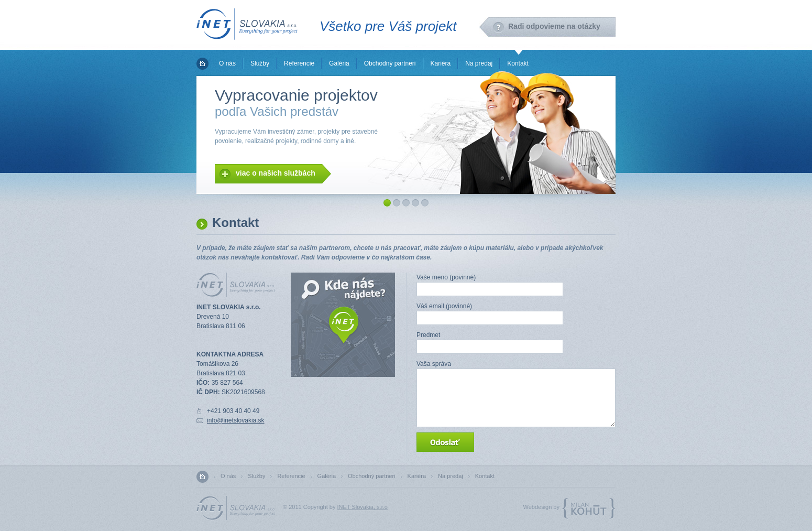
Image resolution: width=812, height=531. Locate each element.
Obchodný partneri (390, 63)
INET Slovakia (247, 24)
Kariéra (441, 63)
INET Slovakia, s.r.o (363, 507)
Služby (260, 63)
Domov (202, 64)
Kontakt (518, 63)
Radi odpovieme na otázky (554, 26)
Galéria (339, 63)
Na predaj (479, 63)
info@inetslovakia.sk (236, 420)
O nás (227, 63)
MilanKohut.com (589, 509)
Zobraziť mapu (344, 326)
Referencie (299, 63)
